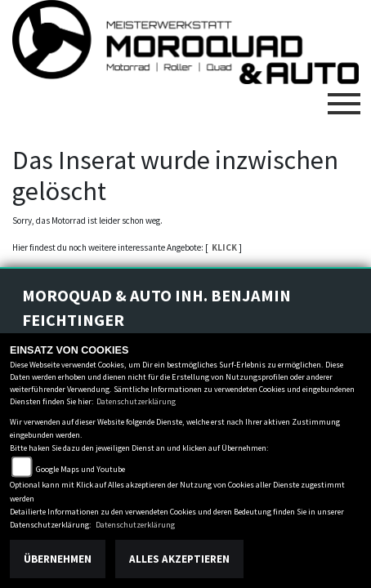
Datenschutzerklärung (136, 401)
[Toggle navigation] (344, 97)
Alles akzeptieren (179, 559)
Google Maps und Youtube (80, 469)
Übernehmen (58, 559)
